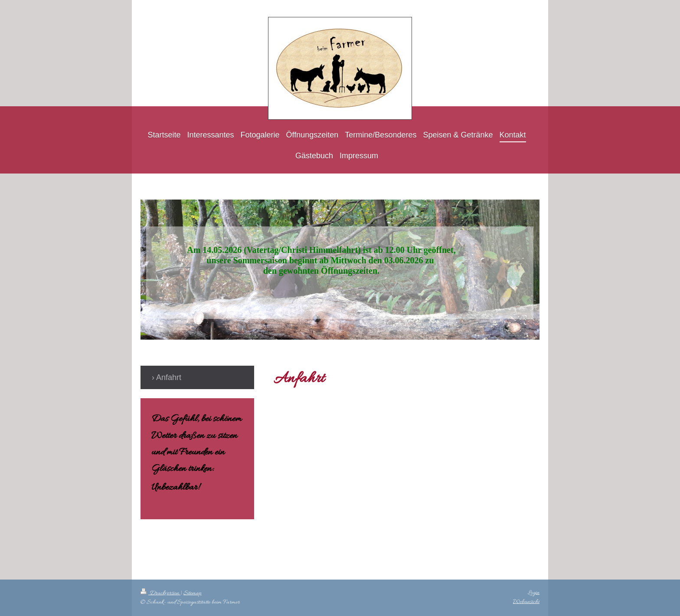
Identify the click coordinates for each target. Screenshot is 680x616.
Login (533, 593)
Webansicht (526, 602)
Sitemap (193, 593)
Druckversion (160, 593)
